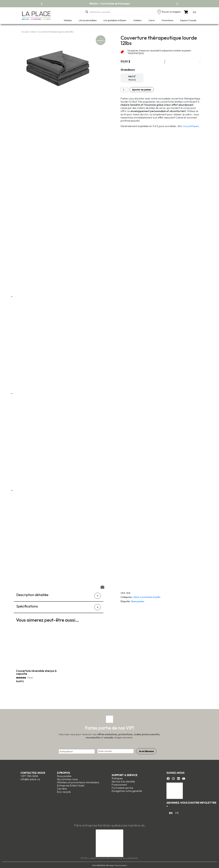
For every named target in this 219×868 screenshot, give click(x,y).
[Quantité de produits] (125, 90)
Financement (119, 784)
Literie (152, 20)
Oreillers (137, 20)
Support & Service (125, 774)
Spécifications (27, 606)
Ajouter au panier (142, 90)
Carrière (62, 788)
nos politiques (191, 126)
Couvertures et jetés (150, 597)
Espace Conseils (188, 20)
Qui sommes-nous (67, 778)
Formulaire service (122, 787)
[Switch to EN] (194, 12)
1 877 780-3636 (29, 775)
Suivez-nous (175, 772)
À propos (63, 772)
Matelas (68, 20)
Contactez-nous (33, 772)
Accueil (25, 32)
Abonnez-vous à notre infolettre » (191, 803)
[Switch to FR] (177, 812)
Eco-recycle (64, 791)
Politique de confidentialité (126, 857)
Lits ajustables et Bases (115, 20)
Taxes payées (137, 601)
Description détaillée (32, 595)
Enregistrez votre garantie (127, 790)
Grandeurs (128, 70)
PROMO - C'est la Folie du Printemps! (110, 4)
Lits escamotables (88, 20)
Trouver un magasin (171, 12)
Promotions (168, 20)
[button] (42, 4)
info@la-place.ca (30, 778)
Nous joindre (64, 775)
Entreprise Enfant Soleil (71, 785)
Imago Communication (118, 864)
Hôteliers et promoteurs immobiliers (78, 782)
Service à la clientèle (123, 781)
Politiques (117, 778)
